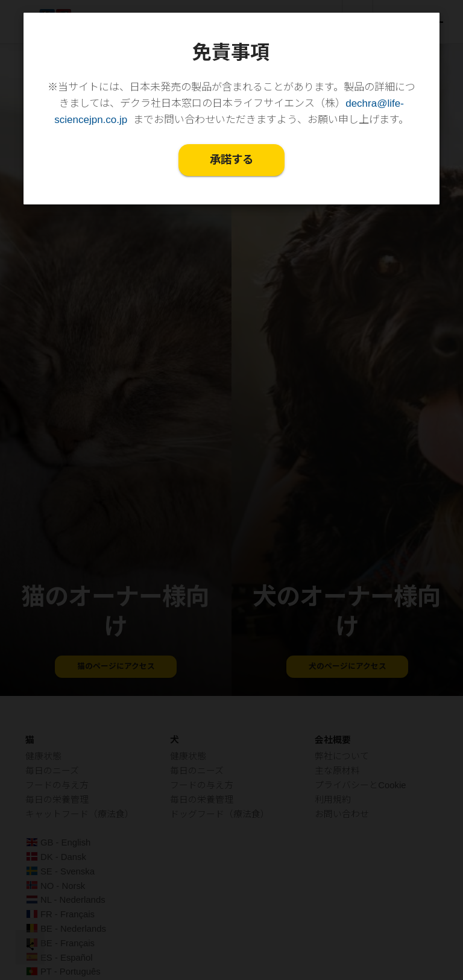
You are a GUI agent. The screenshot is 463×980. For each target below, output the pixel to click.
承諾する (231, 161)
